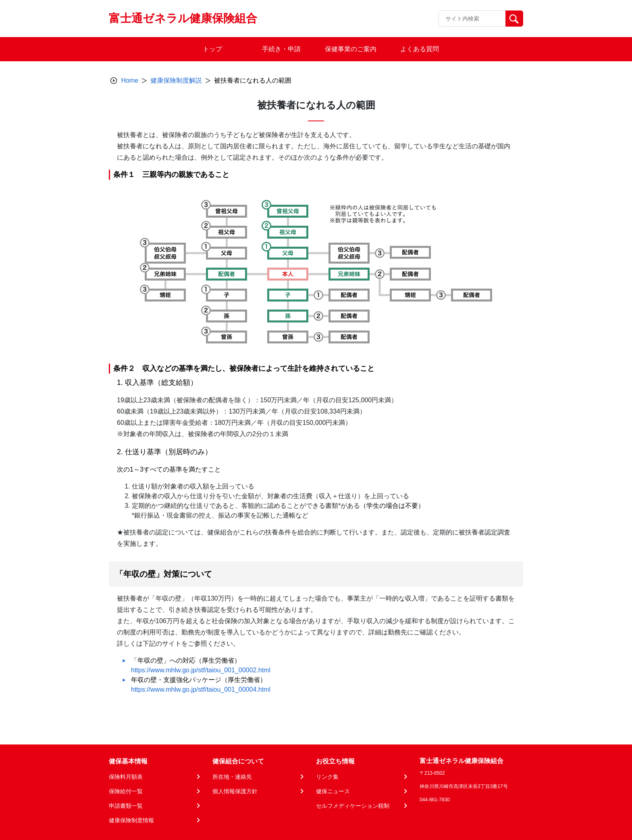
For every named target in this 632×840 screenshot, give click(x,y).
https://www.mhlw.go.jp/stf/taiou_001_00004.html (201, 689)
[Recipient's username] (472, 19)
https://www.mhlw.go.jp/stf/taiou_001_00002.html (201, 670)
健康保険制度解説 (176, 80)
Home (130, 80)
